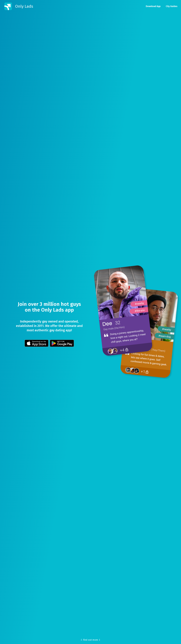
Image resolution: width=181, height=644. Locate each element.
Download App (153, 6)
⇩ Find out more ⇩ (90, 640)
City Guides (172, 6)
